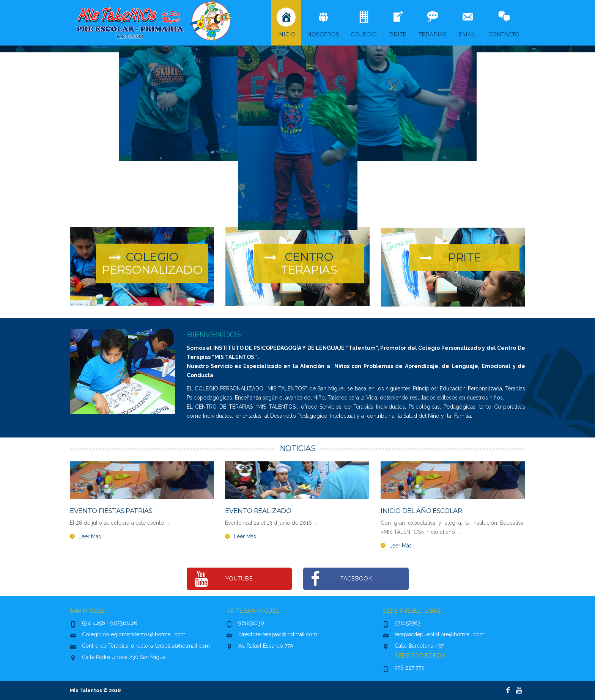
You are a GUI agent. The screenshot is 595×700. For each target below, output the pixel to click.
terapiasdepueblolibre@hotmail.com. (440, 634)
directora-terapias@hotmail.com (278, 634)
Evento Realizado (258, 511)
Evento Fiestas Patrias (111, 511)
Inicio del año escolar (421, 511)
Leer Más (90, 536)
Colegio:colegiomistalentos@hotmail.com (134, 634)
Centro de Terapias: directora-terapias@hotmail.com (146, 646)
